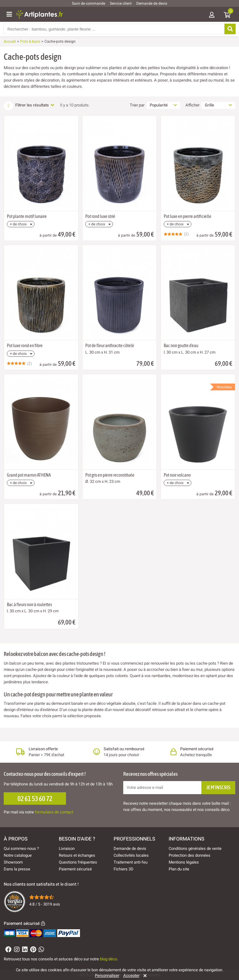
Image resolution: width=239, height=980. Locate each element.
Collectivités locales (131, 855)
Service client (121, 3)
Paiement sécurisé (75, 869)
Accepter (131, 976)
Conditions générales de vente (195, 848)
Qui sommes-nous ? (21, 848)
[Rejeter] (144, 976)
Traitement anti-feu (131, 862)
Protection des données (190, 855)
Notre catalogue (18, 855)
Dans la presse (17, 869)
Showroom (13, 862)
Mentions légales (184, 862)
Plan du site (179, 869)
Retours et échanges (77, 855)
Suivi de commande (89, 3)
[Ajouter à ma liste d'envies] (11, 131)
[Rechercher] (230, 29)
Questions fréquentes (78, 862)
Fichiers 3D (124, 869)
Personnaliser (107, 976)
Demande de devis (152, 3)
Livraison (67, 848)
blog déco (108, 959)
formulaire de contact (54, 812)
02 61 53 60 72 (35, 799)
